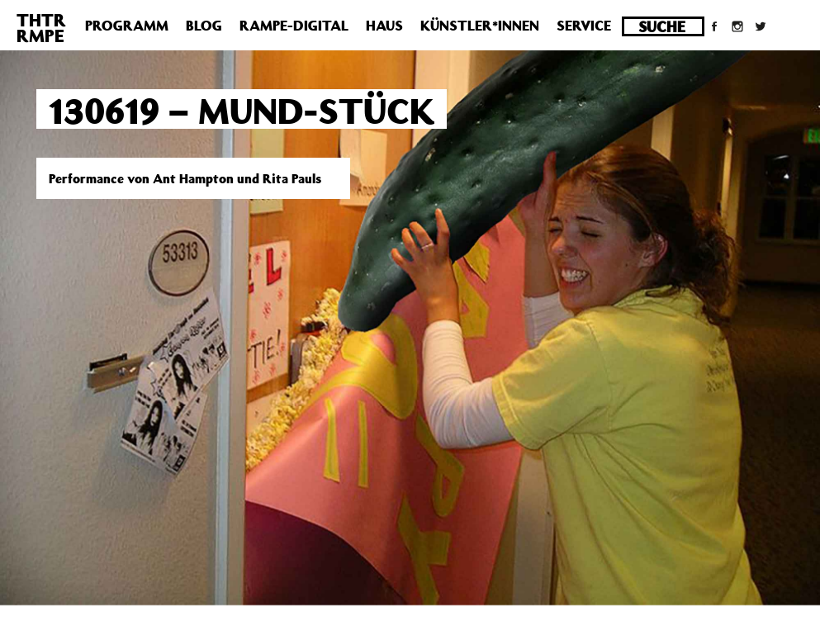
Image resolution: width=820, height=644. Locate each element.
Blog (204, 26)
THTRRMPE (41, 28)
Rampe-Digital (294, 26)
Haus (384, 26)
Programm (127, 26)
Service (584, 26)
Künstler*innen (480, 26)
